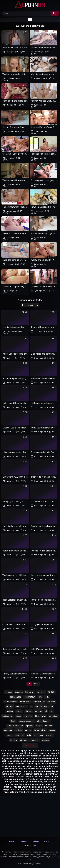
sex (51, 706)
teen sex (9, 692)
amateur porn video (27, 721)
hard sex (19, 730)
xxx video (51, 702)
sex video (28, 716)
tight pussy (41, 692)
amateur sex (39, 702)
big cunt (10, 735)
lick (46, 711)
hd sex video (40, 730)
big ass (52, 730)
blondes (14, 721)
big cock (19, 692)
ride (29, 735)
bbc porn (39, 726)
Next (36, 684)
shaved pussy (43, 721)
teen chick (20, 735)
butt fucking (25, 702)
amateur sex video (15, 726)
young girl (35, 740)
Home (12, 841)
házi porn (24, 740)
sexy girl (28, 730)
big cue (18, 716)
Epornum (25, 864)
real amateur (29, 697)
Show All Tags (30, 745)
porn (40, 697)
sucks (47, 697)
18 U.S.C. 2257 (30, 846)
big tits (13, 740)
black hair (10, 711)
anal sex (8, 730)
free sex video (22, 706)
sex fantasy (53, 716)
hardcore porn (8, 716)
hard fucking (41, 706)
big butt (28, 711)
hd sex (51, 692)
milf (52, 711)
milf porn (49, 726)
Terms (36, 841)
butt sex (38, 711)
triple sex (29, 726)
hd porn (10, 706)
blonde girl (30, 692)
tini (31, 706)
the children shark (11, 702)
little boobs (41, 716)
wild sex (49, 735)
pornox (19, 711)
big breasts (15, 697)
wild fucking (39, 735)
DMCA (47, 841)
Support (24, 841)
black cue (45, 740)
